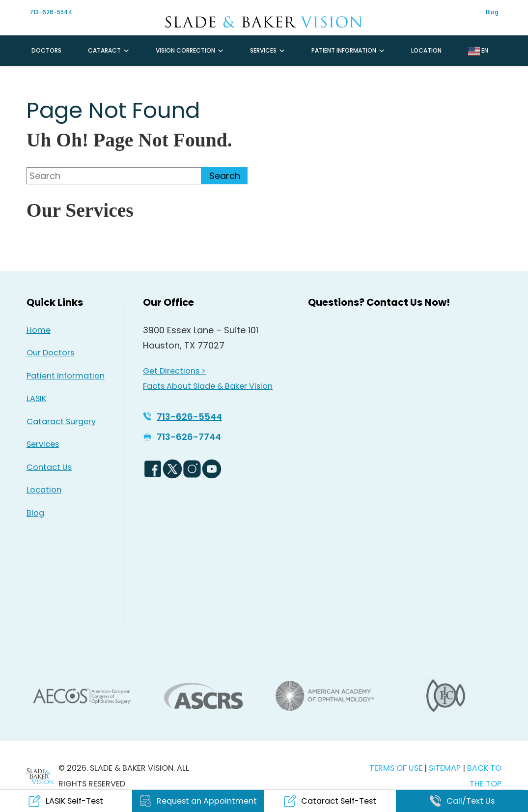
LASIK (36, 398)
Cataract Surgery (61, 421)
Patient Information (344, 50)
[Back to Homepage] (40, 776)
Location (426, 50)
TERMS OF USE (396, 768)
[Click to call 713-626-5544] (182, 417)
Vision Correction (185, 50)
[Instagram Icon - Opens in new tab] (105, 15)
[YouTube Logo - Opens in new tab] (212, 469)
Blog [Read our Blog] (35, 513)
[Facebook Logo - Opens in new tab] (153, 469)
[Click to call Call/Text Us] (462, 801)
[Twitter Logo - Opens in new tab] (172, 469)
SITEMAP (446, 768)
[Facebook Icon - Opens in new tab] (85, 15)
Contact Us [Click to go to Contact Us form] (49, 467)
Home (39, 330)
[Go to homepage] (264, 22)
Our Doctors (50, 353)
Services (263, 50)
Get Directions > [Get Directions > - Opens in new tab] (174, 371)
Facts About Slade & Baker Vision (208, 386)
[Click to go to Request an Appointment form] (198, 801)
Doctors (46, 50)
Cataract (104, 50)
